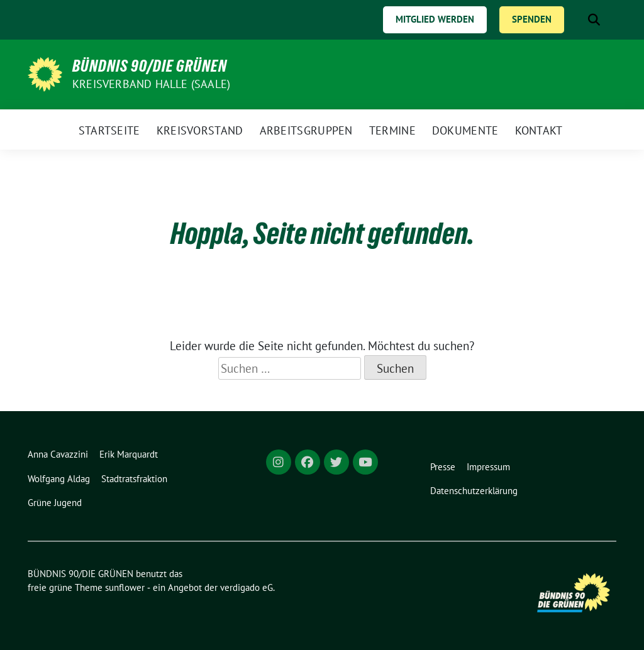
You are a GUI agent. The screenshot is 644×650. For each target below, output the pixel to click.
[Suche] (576, 20)
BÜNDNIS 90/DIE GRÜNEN (150, 66)
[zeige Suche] (594, 20)
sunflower (125, 587)
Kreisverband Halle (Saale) (151, 84)
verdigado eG (247, 587)
